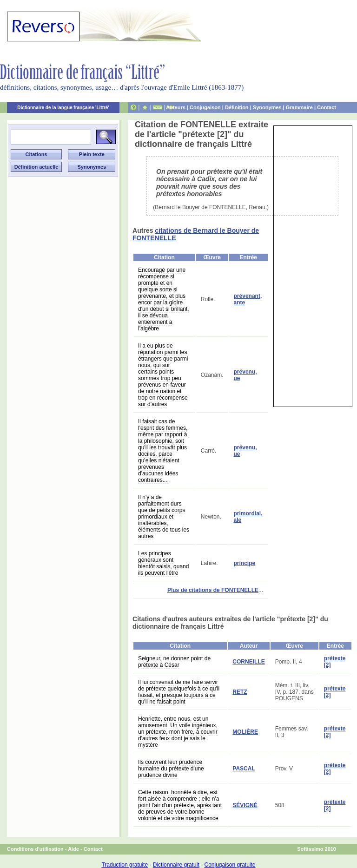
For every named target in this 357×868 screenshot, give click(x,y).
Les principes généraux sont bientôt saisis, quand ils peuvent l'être (163, 563)
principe (245, 563)
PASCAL (244, 769)
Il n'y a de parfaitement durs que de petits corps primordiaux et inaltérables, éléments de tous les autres (164, 517)
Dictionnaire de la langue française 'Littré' (63, 108)
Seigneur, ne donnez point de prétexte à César (174, 662)
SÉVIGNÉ (245, 805)
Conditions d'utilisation (35, 849)
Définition (237, 107)
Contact (327, 107)
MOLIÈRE (245, 732)
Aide (73, 849)
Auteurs (176, 107)
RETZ (240, 692)
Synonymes (267, 107)
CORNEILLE (248, 662)
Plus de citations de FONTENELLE (213, 590)
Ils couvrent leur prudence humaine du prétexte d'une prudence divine (171, 769)
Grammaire (299, 107)
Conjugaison (205, 107)
